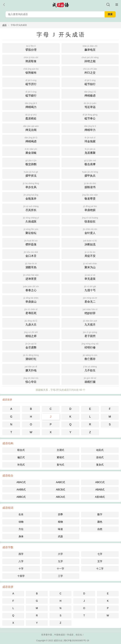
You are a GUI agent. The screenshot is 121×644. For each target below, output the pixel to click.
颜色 (100, 522)
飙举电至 (90, 48)
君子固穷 (90, 334)
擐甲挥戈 (31, 174)
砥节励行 (90, 82)
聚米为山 (90, 265)
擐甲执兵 (90, 174)
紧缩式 (60, 457)
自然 (100, 529)
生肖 (21, 514)
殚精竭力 (31, 105)
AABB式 (21, 490)
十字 (21, 569)
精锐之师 (31, 334)
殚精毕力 (90, 128)
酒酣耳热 (31, 265)
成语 (4, 25)
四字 (21, 554)
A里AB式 (100, 497)
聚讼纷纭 (31, 231)
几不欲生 (90, 368)
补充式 (21, 465)
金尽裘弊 (31, 345)
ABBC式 (21, 497)
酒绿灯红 (31, 357)
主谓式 (60, 450)
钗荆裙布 (31, 71)
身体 (21, 536)
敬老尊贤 (90, 197)
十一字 (60, 569)
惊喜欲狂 (90, 219)
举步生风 (31, 185)
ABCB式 (61, 490)
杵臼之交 (90, 71)
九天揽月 (90, 323)
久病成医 (31, 219)
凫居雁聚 (90, 151)
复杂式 (100, 465)
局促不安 (90, 254)
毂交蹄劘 (31, 162)
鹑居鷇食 (31, 59)
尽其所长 (31, 208)
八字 (21, 561)
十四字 (21, 576)
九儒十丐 (90, 288)
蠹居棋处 (31, 116)
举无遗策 (90, 277)
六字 (60, 554)
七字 (100, 554)
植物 (60, 522)
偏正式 (21, 457)
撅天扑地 (31, 368)
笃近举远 (90, 105)
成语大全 (58, 640)
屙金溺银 (31, 151)
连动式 (100, 457)
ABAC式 (21, 482)
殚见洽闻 (31, 128)
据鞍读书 (90, 185)
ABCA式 (61, 497)
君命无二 (90, 300)
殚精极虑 (90, 94)
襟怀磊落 (31, 242)
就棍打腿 (90, 380)
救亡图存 (90, 357)
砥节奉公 (90, 116)
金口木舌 (31, 254)
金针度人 (90, 231)
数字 (100, 514)
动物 (21, 522)
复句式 (60, 465)
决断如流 (90, 242)
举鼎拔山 (31, 300)
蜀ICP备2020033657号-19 (76, 640)
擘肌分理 (31, 48)
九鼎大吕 (31, 323)
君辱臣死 (31, 311)
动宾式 (100, 450)
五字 (100, 561)
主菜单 (117, 5)
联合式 (21, 450)
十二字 (100, 569)
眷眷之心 (31, 288)
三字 (60, 576)
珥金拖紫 (90, 139)
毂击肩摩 (90, 162)
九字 (60, 561)
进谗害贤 (31, 277)
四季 (60, 514)
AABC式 (61, 482)
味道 (60, 529)
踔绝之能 (90, 59)
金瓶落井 (31, 197)
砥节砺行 (31, 94)
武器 (60, 536)
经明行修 (90, 345)
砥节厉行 (31, 82)
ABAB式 (100, 490)
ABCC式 (100, 482)
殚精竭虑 (31, 139)
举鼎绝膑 (90, 208)
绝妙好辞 (90, 311)
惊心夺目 (31, 380)
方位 (21, 529)
